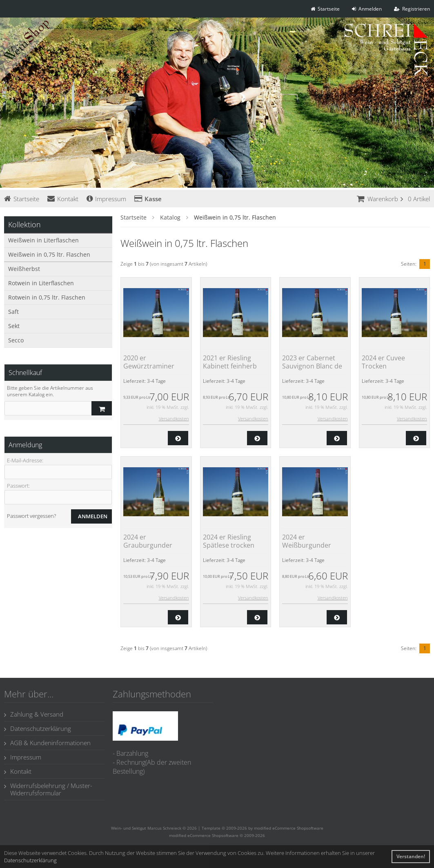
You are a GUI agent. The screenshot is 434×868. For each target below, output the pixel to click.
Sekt (14, 326)
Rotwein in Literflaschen (41, 283)
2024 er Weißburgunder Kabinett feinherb (309, 545)
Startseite (22, 199)
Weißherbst (24, 269)
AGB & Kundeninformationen (47, 743)
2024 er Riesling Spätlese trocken (229, 541)
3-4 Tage (156, 381)
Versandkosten (174, 418)
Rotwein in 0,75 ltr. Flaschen (47, 297)
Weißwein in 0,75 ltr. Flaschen (49, 254)
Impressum (106, 199)
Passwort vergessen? (31, 516)
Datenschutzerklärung (38, 728)
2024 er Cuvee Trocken (383, 362)
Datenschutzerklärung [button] (30, 860)
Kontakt (63, 199)
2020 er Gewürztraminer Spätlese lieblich (149, 366)
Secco (16, 340)
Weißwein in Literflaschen (43, 240)
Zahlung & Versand (34, 714)
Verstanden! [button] (411, 856)
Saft (13, 312)
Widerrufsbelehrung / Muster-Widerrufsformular (48, 789)
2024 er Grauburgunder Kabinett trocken (149, 545)
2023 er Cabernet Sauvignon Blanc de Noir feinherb (312, 366)
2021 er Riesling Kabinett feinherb (230, 362)
